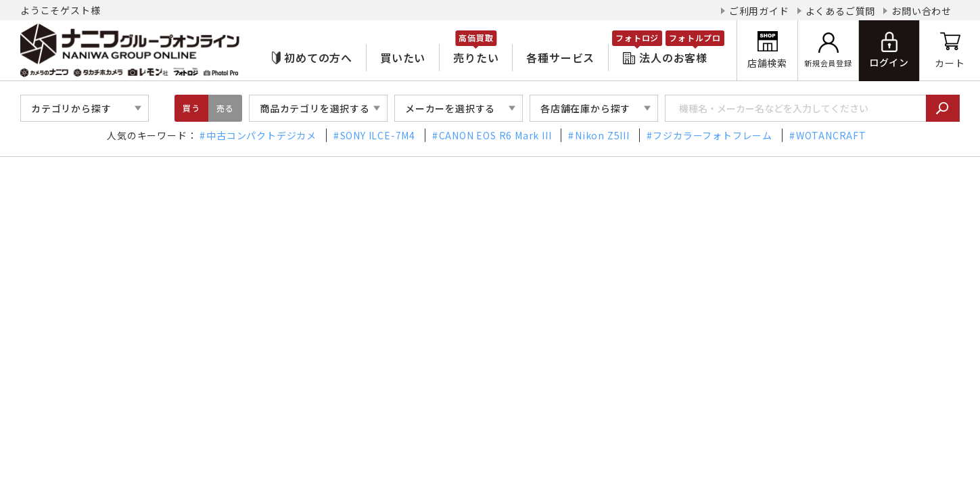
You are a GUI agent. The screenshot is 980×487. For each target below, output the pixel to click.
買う (191, 108)
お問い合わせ (921, 11)
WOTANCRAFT (831, 135)
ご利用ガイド (759, 11)
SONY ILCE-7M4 (378, 135)
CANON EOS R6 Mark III (495, 135)
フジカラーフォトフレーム (713, 135)
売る (225, 108)
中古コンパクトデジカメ (261, 135)
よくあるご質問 (841, 11)
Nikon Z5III (602, 135)
